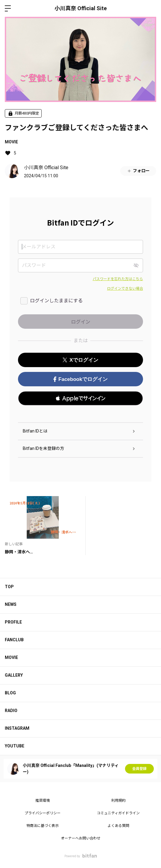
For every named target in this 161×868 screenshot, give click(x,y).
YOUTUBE (15, 746)
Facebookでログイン (80, 379)
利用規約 (118, 801)
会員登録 (139, 769)
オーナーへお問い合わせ (81, 838)
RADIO (11, 711)
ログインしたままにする (56, 301)
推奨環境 (43, 801)
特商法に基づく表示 (43, 826)
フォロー (138, 171)
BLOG (10, 693)
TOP (9, 587)
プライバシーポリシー (43, 813)
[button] (80, 398)
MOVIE (11, 142)
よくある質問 (118, 826)
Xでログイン (80, 360)
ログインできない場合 (125, 289)
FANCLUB (14, 640)
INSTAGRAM (17, 728)
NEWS (11, 604)
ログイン (151, 8)
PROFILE (13, 622)
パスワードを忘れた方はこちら (118, 279)
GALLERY (14, 675)
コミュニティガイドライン (118, 813)
